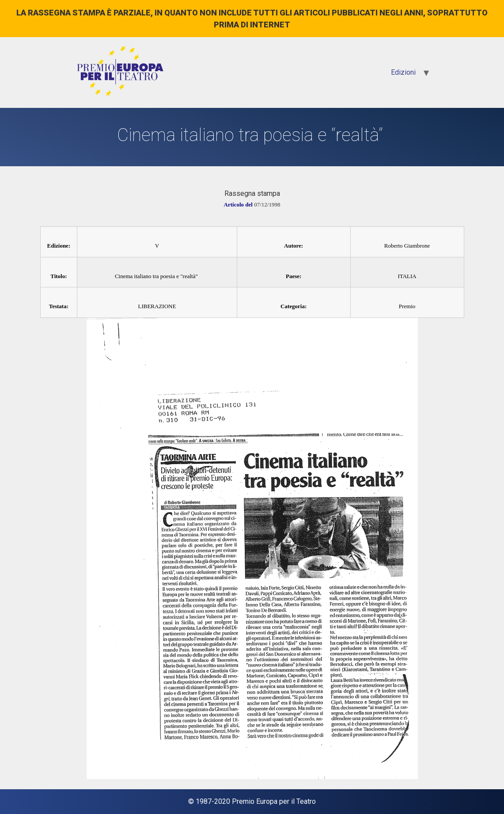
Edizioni (403, 72)
